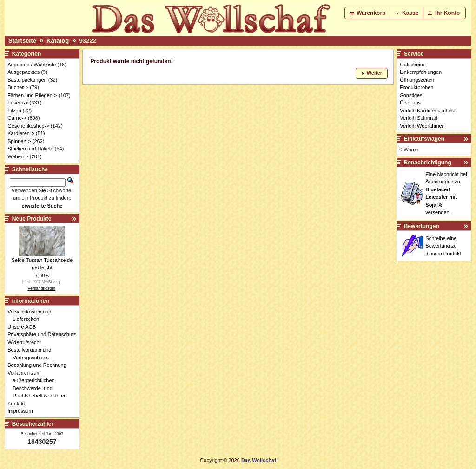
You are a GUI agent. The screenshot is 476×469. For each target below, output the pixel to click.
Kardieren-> (21, 133)
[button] (368, 13)
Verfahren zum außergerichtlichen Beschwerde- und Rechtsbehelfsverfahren (40, 384)
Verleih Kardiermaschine (427, 111)
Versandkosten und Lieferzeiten (32, 316)
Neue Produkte (32, 219)
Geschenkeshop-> (28, 126)
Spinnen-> (19, 141)
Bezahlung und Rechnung (40, 365)
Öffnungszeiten (417, 80)
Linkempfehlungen (421, 72)
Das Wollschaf (259, 460)
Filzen (14, 111)
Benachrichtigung (428, 163)
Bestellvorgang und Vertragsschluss (32, 354)
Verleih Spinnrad (419, 118)
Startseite (22, 41)
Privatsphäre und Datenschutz (44, 334)
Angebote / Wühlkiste (32, 65)
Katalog (58, 41)
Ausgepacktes (23, 72)
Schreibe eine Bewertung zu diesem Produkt (443, 246)
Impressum (23, 411)
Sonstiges (411, 95)
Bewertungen (422, 226)
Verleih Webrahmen (422, 126)
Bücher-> (18, 87)
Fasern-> (18, 103)
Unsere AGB (24, 327)
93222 (88, 41)
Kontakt (19, 404)
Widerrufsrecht (27, 342)
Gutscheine (413, 65)
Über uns (410, 103)
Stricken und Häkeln (30, 149)
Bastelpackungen (27, 80)
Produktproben (416, 87)
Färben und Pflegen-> (32, 95)
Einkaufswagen (424, 139)
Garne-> (17, 118)
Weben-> (18, 156)
